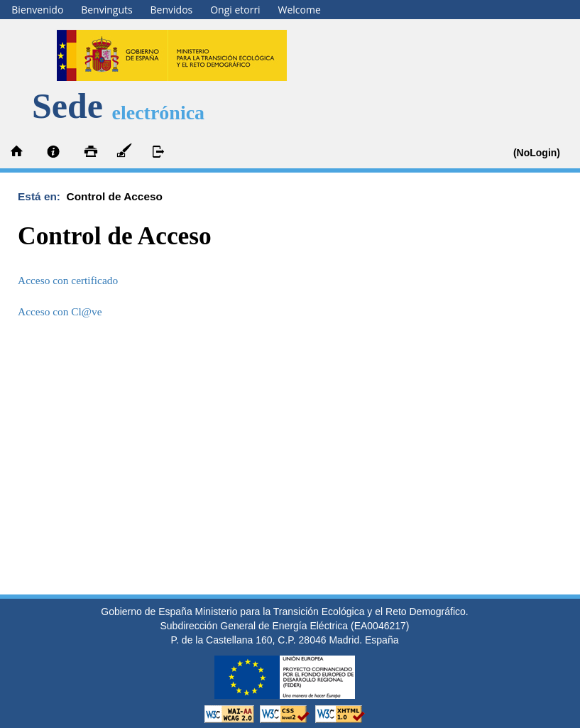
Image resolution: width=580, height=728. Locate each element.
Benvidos (172, 10)
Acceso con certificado (68, 280)
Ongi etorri (235, 10)
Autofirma (124, 152)
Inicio (18, 152)
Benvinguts (106, 10)
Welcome (300, 10)
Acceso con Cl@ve (60, 311)
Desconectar (160, 152)
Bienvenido (37, 10)
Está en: (42, 196)
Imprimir (89, 152)
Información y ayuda (53, 152)
